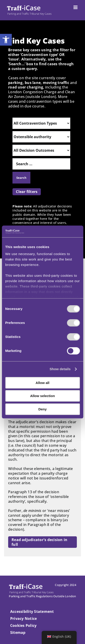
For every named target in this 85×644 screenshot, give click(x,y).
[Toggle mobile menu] (76, 7)
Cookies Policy (23, 625)
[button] (6, 40)
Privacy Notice (23, 618)
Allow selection (42, 396)
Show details (60, 369)
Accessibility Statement (32, 611)
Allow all (42, 383)
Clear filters (27, 192)
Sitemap (18, 632)
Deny (42, 409)
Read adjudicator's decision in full (39, 542)
